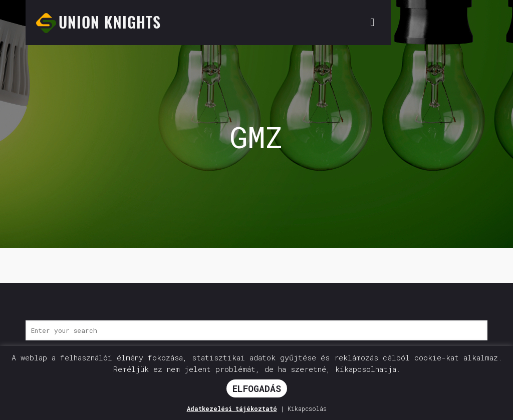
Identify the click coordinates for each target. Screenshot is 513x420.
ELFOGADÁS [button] (257, 388)
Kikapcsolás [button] (307, 408)
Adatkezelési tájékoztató (232, 408)
